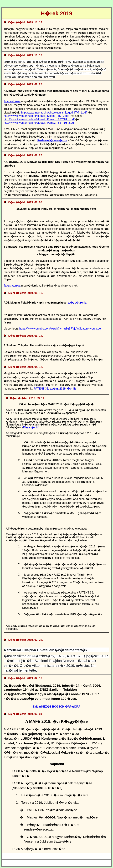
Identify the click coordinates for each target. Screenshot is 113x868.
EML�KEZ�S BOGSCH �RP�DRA (56, 707)
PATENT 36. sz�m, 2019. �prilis (55, 389)
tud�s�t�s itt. (78, 303)
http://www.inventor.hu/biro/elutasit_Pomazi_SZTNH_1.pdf (39, 119)
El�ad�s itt (31, 427)
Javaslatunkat (12, 101)
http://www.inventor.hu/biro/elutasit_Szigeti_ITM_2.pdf (37, 116)
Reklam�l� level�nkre (52, 140)
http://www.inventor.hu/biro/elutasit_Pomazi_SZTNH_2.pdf (39, 123)
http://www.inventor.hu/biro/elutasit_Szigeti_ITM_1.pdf (54, 113)
